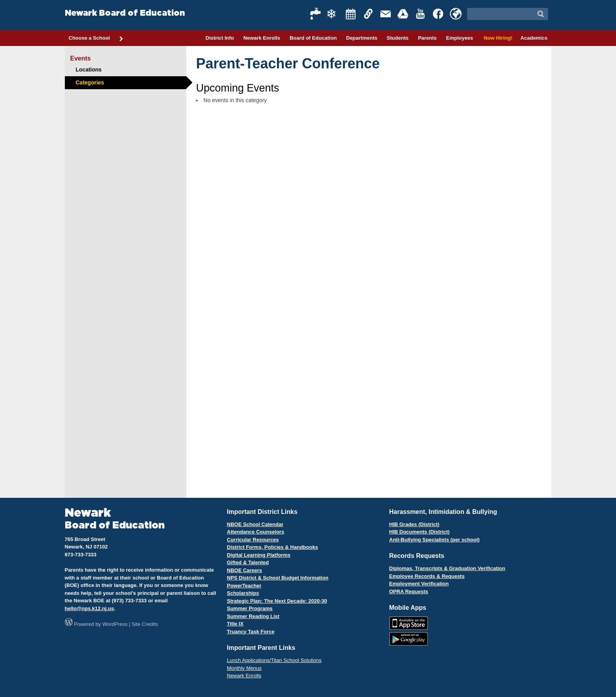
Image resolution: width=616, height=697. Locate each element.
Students (398, 38)
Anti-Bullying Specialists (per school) (434, 540)
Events (81, 58)
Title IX (235, 624)
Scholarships (243, 593)
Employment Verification (419, 584)
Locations (89, 70)
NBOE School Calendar (255, 524)
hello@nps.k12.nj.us (89, 608)
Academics (534, 38)
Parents (427, 38)
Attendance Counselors (256, 532)
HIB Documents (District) (420, 532)
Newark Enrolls (262, 38)
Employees (459, 38)
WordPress (115, 624)
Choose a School (96, 39)
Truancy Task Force (251, 632)
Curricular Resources (253, 540)
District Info (220, 38)
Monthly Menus (244, 668)
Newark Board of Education (125, 13)
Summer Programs (250, 608)
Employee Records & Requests (427, 576)
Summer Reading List (253, 616)
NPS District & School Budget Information (278, 578)
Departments (362, 38)
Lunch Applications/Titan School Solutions (274, 660)
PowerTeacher (244, 586)
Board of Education (313, 38)
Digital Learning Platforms (259, 555)
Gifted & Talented (248, 562)
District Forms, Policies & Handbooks (273, 547)
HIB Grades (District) (414, 524)
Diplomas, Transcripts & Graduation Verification (447, 568)
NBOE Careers (245, 570)
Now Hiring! (497, 38)
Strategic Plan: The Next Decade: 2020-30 (277, 601)
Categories (90, 83)
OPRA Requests (409, 592)
